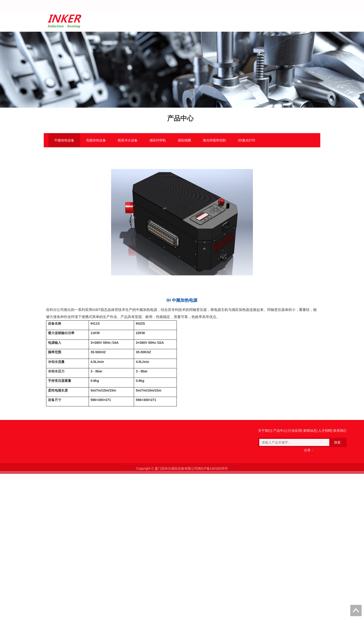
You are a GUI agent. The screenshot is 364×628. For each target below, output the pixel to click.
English (311, 5)
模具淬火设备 (128, 141)
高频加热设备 (96, 141)
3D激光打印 (247, 141)
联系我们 (311, 21)
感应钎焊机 (158, 141)
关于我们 (202, 21)
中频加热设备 (64, 141)
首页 (184, 21)
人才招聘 (289, 21)
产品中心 (224, 21)
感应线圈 (184, 141)
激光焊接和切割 (214, 141)
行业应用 (246, 21)
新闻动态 (267, 21)
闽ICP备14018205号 (213, 471)
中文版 (299, 5)
